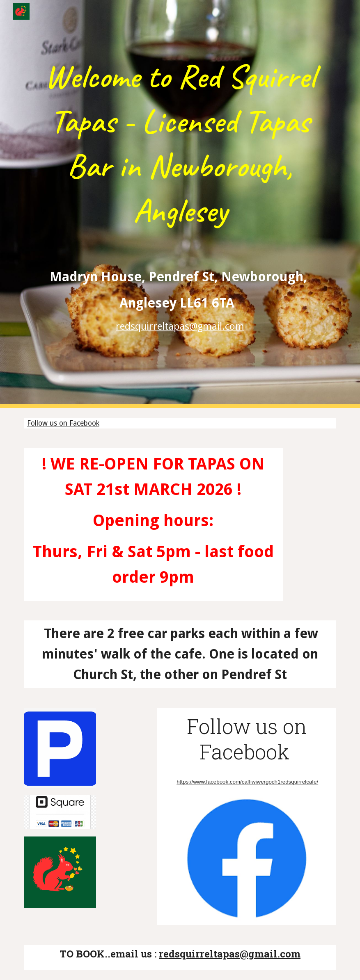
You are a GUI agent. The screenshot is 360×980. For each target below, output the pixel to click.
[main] (180, 204)
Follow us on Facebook (63, 423)
